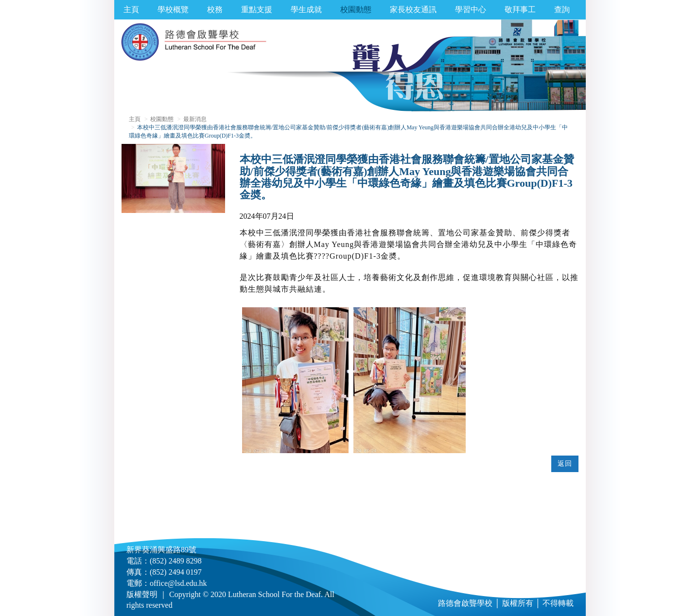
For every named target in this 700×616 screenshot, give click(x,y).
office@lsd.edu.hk (178, 583)
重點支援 (257, 9)
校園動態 (356, 9)
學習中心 (471, 9)
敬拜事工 (520, 9)
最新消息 (195, 119)
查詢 (562, 9)
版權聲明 (142, 594)
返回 (565, 464)
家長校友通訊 (413, 9)
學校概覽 (173, 9)
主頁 (131, 9)
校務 (215, 9)
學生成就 (306, 9)
